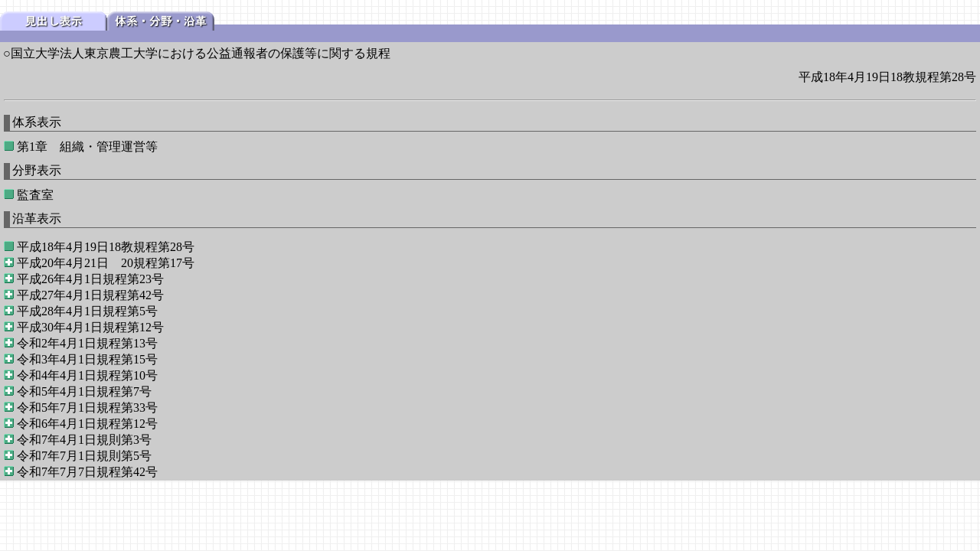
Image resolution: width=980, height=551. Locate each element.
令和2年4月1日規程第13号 (87, 343)
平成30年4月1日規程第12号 (90, 327)
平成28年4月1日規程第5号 (87, 311)
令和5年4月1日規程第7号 (84, 391)
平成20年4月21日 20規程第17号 (106, 263)
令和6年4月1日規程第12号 (87, 424)
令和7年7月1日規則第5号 (84, 456)
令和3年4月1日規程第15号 (87, 359)
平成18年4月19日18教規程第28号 (106, 247)
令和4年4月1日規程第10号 (87, 375)
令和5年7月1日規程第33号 (87, 408)
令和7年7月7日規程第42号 (87, 472)
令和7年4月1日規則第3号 (84, 440)
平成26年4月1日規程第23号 (90, 279)
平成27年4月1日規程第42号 (90, 295)
